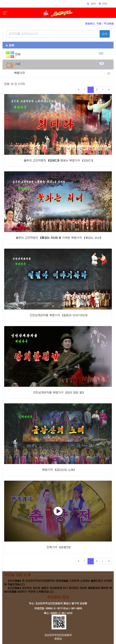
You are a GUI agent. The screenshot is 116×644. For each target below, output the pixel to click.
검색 (105, 34)
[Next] (103, 90)
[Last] (109, 90)
